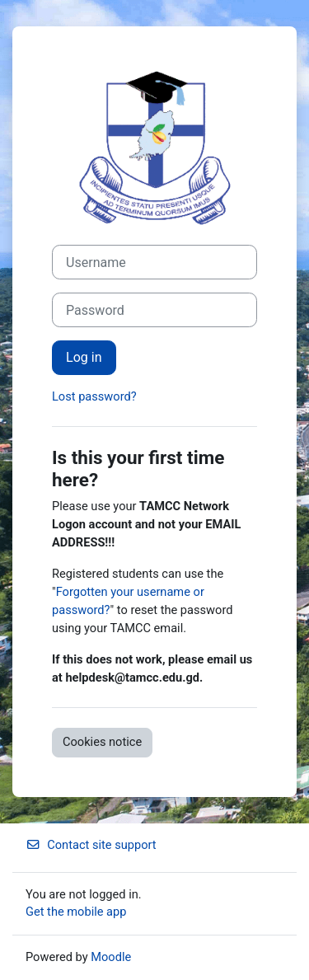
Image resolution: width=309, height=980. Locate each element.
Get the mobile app (76, 912)
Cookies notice (102, 742)
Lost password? (94, 396)
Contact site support (91, 845)
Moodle (111, 957)
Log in (84, 357)
